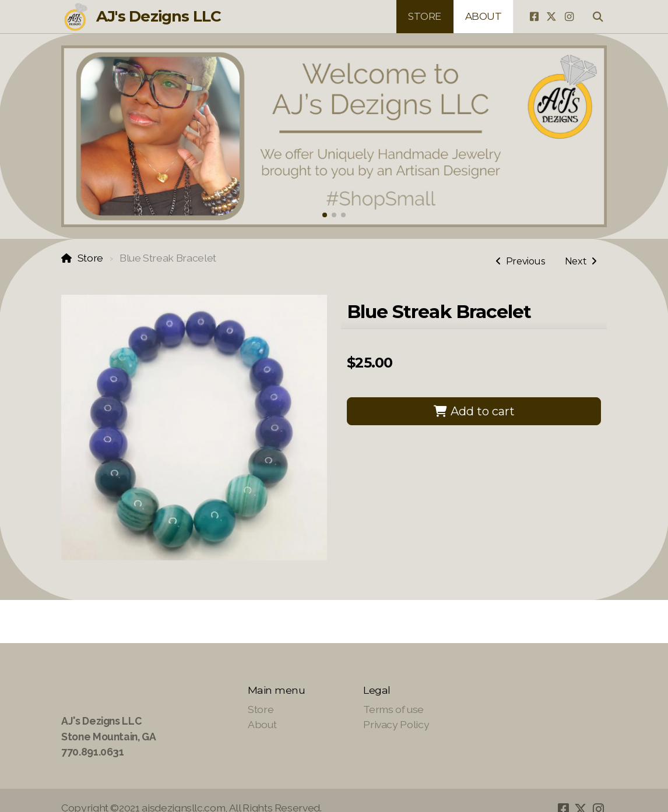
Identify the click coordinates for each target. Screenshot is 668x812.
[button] (325, 215)
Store (90, 258)
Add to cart (474, 411)
